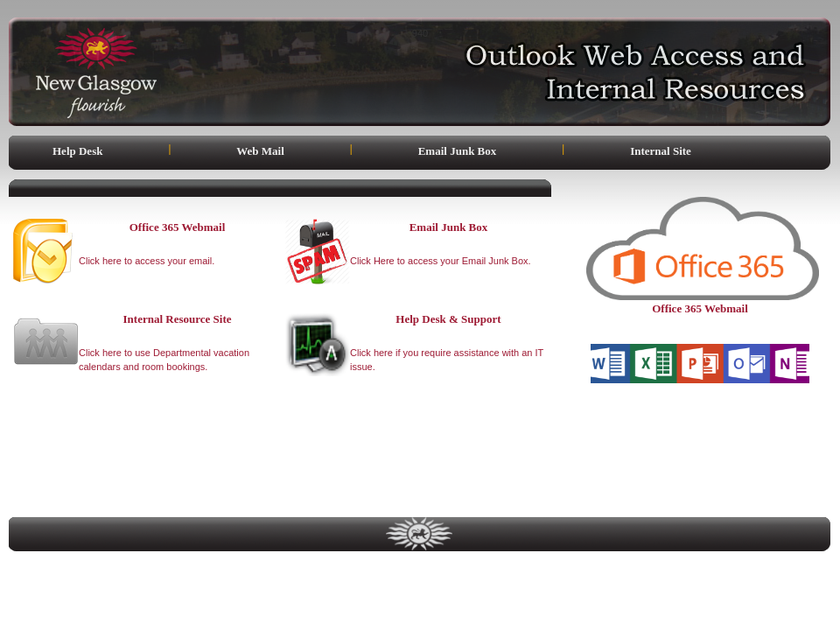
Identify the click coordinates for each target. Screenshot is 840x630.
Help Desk (77, 151)
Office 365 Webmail (700, 308)
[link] (700, 459)
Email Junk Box (458, 151)
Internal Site (661, 151)
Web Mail (260, 151)
